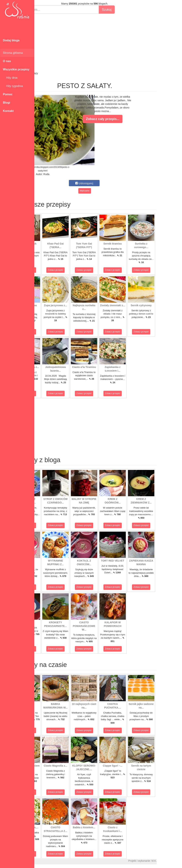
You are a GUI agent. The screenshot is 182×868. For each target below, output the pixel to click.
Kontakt (8, 111)
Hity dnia (10, 78)
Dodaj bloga (11, 40)
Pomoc (8, 94)
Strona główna (13, 53)
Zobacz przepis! (51, 270)
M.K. (178, 861)
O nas (7, 61)
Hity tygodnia (13, 86)
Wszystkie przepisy (16, 69)
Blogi (7, 103)
